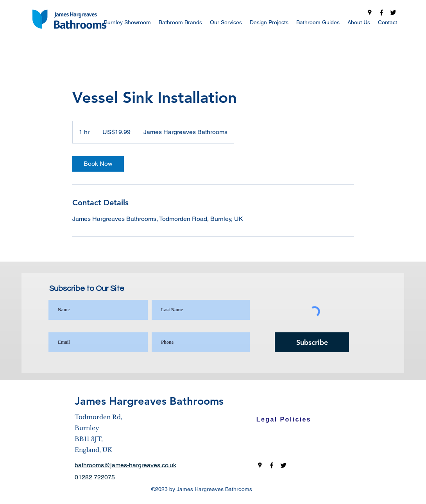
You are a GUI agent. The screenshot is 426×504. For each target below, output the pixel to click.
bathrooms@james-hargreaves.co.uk (125, 465)
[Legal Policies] (284, 420)
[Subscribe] (312, 342)
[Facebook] (381, 13)
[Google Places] (370, 13)
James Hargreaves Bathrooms (149, 401)
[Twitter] (393, 13)
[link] (98, 164)
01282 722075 (95, 477)
